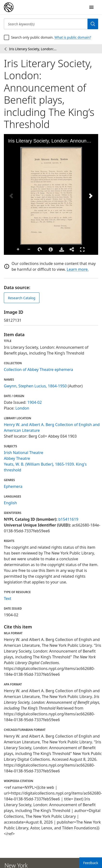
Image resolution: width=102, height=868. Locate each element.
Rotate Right (40, 249)
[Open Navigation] (91, 7)
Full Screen (82, 249)
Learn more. (78, 269)
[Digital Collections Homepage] (9, 7)
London (22, 408)
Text (8, 598)
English (10, 503)
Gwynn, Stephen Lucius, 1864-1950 (35, 386)
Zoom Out (29, 249)
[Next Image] (91, 196)
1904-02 (35, 402)
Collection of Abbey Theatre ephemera (38, 370)
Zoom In (18, 249)
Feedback (91, 863)
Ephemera (13, 486)
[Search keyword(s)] (46, 24)
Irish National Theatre (24, 453)
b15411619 (68, 519)
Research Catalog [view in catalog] (22, 298)
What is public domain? (73, 37)
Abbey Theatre (17, 458)
